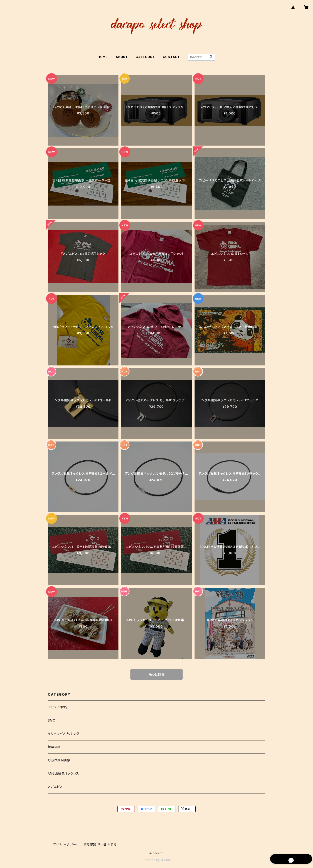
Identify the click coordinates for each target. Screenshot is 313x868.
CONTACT (171, 57)
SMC (51, 720)
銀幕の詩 (54, 747)
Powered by (156, 860)
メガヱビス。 (56, 787)
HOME (103, 57)
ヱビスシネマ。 (58, 707)
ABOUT (122, 57)
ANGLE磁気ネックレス (63, 773)
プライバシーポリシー (64, 844)
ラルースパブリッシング (64, 734)
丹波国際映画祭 (59, 760)
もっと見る (156, 674)
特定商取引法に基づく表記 (100, 844)
